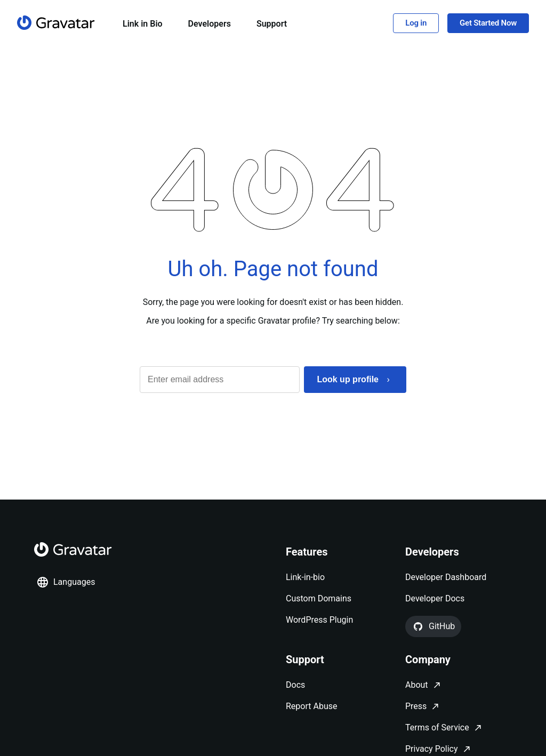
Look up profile (348, 379)
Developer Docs (435, 598)
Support (272, 24)
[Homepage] (56, 23)
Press (416, 706)
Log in (416, 23)
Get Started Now (488, 23)
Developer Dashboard (446, 577)
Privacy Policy (432, 749)
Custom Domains (319, 598)
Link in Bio (143, 24)
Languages (66, 582)
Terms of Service (437, 727)
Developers (210, 24)
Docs (295, 685)
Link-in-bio (305, 577)
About (417, 685)
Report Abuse (311, 706)
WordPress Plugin (319, 620)
